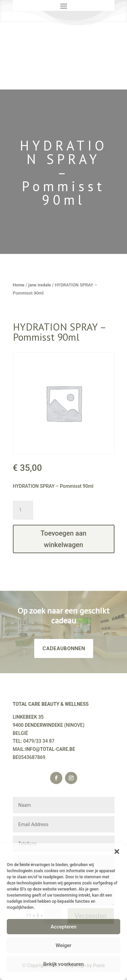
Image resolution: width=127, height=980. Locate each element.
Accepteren (63, 927)
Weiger (63, 945)
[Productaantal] (23, 510)
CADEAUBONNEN (64, 648)
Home (19, 285)
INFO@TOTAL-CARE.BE (50, 749)
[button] (117, 852)
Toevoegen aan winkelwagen (63, 539)
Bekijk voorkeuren (64, 964)
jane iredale (39, 285)
